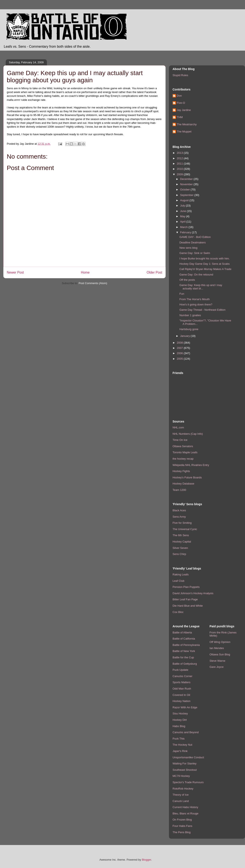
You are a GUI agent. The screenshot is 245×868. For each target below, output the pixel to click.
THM (180, 117)
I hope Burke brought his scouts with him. (204, 259)
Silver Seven (180, 548)
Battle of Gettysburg (185, 664)
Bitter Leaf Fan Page (185, 599)
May (183, 216)
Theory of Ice (181, 795)
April (183, 222)
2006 (180, 353)
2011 (180, 164)
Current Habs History (185, 807)
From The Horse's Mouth (194, 299)
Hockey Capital (182, 542)
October (185, 190)
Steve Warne (217, 661)
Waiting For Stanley (184, 763)
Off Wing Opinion (220, 642)
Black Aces (179, 510)
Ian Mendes (217, 648)
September (187, 195)
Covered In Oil (181, 695)
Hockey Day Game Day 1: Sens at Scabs (204, 264)
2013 (180, 153)
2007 (180, 348)
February (186, 232)
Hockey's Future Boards (187, 477)
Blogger (146, 860)
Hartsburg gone (189, 329)
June (184, 211)
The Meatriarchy (187, 124)
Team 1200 (179, 490)
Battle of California (184, 639)
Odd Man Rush (182, 689)
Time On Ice (180, 440)
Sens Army (179, 517)
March (184, 227)
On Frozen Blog (182, 820)
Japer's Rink (180, 751)
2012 (180, 158)
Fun (182, 294)
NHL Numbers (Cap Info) (188, 434)
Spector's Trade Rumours (188, 782)
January (185, 336)
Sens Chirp (179, 554)
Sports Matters (182, 682)
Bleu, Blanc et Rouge (185, 813)
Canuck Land (181, 801)
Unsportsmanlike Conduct (188, 757)
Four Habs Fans (182, 826)
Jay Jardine (184, 110)
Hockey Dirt (180, 720)
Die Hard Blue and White (188, 606)
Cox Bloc (178, 612)
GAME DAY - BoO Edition (195, 237)
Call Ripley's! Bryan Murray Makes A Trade (205, 269)
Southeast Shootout (185, 770)
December (187, 179)
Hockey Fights (181, 471)
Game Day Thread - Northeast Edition (202, 310)
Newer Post (15, 272)
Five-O (181, 103)
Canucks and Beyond (186, 732)
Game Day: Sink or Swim (195, 253)
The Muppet (184, 132)
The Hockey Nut (182, 745)
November (187, 184)
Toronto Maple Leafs (185, 452)
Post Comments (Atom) (93, 283)
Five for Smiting (182, 523)
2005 (180, 359)
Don (179, 96)
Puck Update (180, 670)
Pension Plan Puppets (186, 587)
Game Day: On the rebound (196, 275)
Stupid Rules (180, 75)
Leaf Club (178, 581)
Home (85, 272)
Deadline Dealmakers (192, 242)
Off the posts (187, 280)
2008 (180, 343)
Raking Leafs (181, 574)
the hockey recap (183, 459)
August (185, 200)
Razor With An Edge (185, 707)
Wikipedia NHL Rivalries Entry (191, 465)
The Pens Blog (182, 832)
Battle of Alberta (182, 632)
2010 (180, 169)
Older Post (154, 272)
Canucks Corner (182, 676)
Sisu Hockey (180, 713)
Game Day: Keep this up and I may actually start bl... (201, 287)
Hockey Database (183, 484)
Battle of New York (184, 651)
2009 (180, 174)
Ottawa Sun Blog (220, 654)
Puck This (179, 739)
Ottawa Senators (183, 446)
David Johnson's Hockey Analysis (193, 593)
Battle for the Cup (183, 657)
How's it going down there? (196, 304)
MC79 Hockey (181, 776)
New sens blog (188, 248)
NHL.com (178, 427)
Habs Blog (179, 726)
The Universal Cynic (185, 529)
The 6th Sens (181, 535)
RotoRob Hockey (183, 789)
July (183, 206)
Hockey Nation (182, 701)
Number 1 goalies (190, 315)
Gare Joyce (216, 667)
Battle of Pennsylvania (186, 645)
